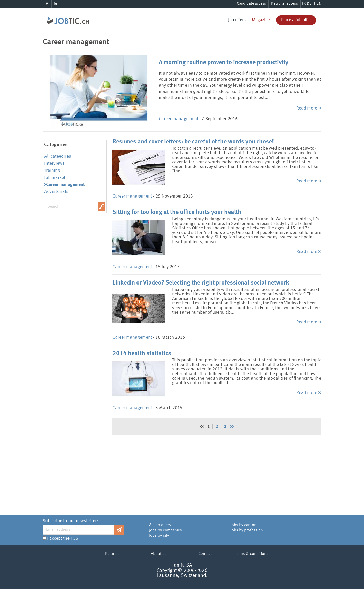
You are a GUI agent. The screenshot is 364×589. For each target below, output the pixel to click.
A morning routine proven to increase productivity (224, 63)
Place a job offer (296, 20)
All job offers (160, 525)
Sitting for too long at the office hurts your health (177, 212)
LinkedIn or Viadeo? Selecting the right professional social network (201, 283)
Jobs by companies (166, 530)
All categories (58, 156)
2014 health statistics (142, 354)
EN (319, 4)
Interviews (54, 163)
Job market (55, 178)
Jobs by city (159, 536)
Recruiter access (285, 4)
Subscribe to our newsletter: (70, 521)
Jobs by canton (243, 525)
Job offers (237, 20)
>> (232, 427)
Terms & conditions (252, 554)
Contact (205, 554)
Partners (112, 554)
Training (52, 170)
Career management (179, 119)
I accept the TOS (63, 538)
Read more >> (309, 108)
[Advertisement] (217, 473)
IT (314, 4)
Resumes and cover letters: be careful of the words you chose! (193, 142)
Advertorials (56, 192)
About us (159, 554)
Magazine (261, 20)
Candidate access (251, 4)
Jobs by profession (247, 530)
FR (304, 4)
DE (309, 4)
